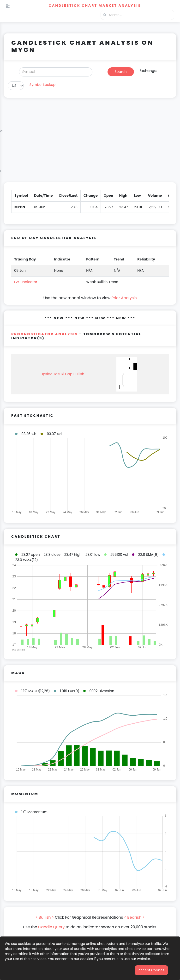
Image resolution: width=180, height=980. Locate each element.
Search (120, 72)
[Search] (56, 72)
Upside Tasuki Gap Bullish (62, 374)
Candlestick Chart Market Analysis (95, 6)
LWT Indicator (26, 282)
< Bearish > (134, 917)
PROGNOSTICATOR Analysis (45, 334)
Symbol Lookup (43, 85)
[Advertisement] (90, 143)
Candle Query (51, 927)
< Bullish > (45, 917)
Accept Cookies (151, 970)
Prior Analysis (124, 298)
